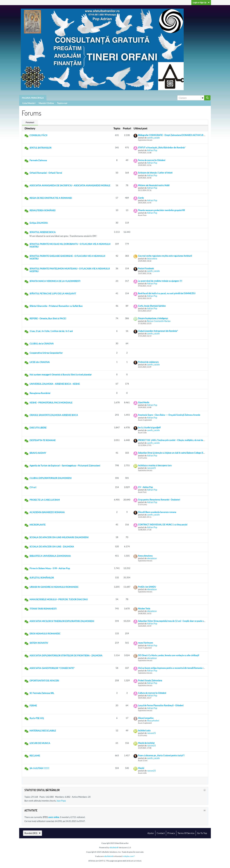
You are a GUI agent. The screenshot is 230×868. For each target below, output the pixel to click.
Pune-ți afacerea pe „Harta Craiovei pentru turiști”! (161, 755)
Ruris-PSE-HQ (37, 718)
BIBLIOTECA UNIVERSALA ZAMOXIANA (50, 556)
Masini (141, 768)
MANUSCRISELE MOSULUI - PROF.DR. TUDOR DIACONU (59, 599)
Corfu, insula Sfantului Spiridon (152, 306)
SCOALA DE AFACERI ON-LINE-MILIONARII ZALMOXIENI (59, 537)
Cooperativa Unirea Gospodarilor (46, 353)
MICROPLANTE (38, 525)
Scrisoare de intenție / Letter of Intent (155, 173)
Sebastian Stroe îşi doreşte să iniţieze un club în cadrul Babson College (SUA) (172, 453)
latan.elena (152, 259)
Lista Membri (29, 103)
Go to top (202, 833)
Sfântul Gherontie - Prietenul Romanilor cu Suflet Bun (56, 306)
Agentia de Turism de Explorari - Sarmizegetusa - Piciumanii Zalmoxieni (65, 465)
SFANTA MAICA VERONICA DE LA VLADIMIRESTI (55, 281)
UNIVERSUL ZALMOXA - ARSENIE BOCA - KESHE (55, 384)
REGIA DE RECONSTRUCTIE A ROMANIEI (51, 198)
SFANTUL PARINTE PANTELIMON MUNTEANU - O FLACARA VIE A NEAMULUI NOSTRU (70, 270)
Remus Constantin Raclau (159, 321)
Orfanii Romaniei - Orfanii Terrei (46, 173)
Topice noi (62, 103)
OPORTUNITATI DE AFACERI (44, 681)
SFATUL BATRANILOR (40, 148)
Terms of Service (186, 833)
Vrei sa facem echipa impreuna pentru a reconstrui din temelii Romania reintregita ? (176, 668)
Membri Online (46, 103)
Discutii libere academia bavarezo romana (157, 512)
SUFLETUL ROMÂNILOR (42, 578)
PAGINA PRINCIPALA (33, 98)
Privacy (171, 833)
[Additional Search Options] (203, 98)
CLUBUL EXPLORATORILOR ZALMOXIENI (51, 478)
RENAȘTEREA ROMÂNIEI (42, 210)
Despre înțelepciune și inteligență (153, 318)
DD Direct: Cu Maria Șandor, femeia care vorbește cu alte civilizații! (169, 655)
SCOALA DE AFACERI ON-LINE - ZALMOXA (52, 547)
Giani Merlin (144, 402)
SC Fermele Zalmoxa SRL (42, 693)
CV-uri (33, 487)
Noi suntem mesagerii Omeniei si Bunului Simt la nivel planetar (61, 375)
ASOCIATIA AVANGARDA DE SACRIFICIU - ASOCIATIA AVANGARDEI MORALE (70, 185)
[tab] (30, 123)
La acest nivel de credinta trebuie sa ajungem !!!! (160, 281)
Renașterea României (40, 393)
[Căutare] (191, 98)
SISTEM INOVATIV (39, 643)
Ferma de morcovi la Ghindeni (152, 160)
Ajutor (151, 833)
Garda (141, 198)
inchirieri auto (144, 731)
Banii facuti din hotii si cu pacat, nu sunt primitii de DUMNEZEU (167, 293)
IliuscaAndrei (153, 721)
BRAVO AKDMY (38, 453)
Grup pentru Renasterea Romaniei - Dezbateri (159, 500)
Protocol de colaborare (148, 362)
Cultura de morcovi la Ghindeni (152, 693)
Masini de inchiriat (146, 743)
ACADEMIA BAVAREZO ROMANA (47, 512)
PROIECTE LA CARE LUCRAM (45, 500)
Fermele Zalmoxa (38, 160)
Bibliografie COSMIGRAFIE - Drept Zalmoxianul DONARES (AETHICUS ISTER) (174, 135)
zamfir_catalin (153, 138)
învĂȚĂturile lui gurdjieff (149, 428)
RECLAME (35, 756)
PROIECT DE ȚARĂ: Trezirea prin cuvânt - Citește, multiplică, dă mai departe (173, 440)
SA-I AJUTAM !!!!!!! (39, 768)
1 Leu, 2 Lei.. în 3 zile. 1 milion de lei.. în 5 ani (51, 331)
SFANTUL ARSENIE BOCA (43, 232)
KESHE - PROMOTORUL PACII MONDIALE (51, 403)
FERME (33, 705)
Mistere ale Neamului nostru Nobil (154, 185)
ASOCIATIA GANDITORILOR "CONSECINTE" (52, 668)
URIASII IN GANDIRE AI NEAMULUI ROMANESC (54, 587)
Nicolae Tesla (144, 609)
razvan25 (151, 468)
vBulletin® (114, 847)
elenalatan (152, 558)
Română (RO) (33, 833)
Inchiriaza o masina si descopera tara (155, 465)
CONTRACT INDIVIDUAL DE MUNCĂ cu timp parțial (163, 525)
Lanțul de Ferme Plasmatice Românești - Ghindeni (161, 705)
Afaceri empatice (146, 718)
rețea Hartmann (145, 643)
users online (54, 817)
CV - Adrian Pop (145, 487)
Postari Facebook (146, 268)
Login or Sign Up (201, 2)
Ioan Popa (61, 801)
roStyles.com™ (129, 856)
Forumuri (30, 122)
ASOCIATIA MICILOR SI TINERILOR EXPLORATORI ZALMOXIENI (62, 621)
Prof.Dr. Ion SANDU (147, 587)
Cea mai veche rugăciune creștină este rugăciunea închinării (165, 256)
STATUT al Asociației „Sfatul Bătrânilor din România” (162, 148)
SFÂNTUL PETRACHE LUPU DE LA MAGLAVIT (53, 293)
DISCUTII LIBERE (38, 428)
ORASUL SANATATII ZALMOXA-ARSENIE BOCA (54, 415)
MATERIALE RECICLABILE (43, 731)
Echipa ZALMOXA (39, 223)
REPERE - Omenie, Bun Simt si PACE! (48, 318)
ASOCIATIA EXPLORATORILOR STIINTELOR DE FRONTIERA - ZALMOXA (66, 655)
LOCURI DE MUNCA (40, 743)
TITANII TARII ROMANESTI (43, 609)
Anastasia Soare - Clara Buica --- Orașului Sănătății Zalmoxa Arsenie (169, 415)
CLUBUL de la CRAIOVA (42, 344)
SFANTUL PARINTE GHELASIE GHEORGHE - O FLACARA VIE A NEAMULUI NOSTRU (67, 257)
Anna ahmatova (145, 556)
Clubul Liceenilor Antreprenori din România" (158, 331)
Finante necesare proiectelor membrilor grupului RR (161, 210)
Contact (161, 833)
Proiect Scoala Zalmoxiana (150, 680)
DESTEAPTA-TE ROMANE (43, 440)
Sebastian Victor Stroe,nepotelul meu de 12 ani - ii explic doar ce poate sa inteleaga (176, 621)
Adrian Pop (152, 150)
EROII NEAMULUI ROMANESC (45, 634)
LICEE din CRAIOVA (40, 362)
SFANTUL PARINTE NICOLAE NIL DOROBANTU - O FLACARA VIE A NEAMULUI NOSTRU (70, 245)
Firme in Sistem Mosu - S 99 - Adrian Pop (50, 568)
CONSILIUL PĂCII (38, 135)
